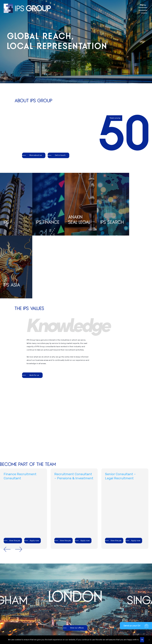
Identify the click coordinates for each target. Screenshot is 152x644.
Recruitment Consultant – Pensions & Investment (74, 414)
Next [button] (19, 487)
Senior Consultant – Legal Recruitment (120, 414)
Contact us (107, 602)
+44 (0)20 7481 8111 (57, 585)
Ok (142, 640)
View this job (15, 478)
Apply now (34, 478)
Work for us (34, 313)
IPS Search (131, 605)
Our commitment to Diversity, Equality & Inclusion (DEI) (86, 611)
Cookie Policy (83, 605)
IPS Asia (129, 608)
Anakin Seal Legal (134, 602)
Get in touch (60, 156)
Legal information (85, 595)
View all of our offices (14, 605)
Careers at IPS (108, 598)
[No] (149, 640)
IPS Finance (131, 598)
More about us (36, 156)
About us (106, 595)
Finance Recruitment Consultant (20, 414)
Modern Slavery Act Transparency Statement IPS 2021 (86, 621)
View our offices (77, 566)
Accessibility (83, 628)
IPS (127, 595)
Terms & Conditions (86, 602)
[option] (82, 280)
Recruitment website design (136, 635)
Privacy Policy (84, 598)
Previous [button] (7, 487)
